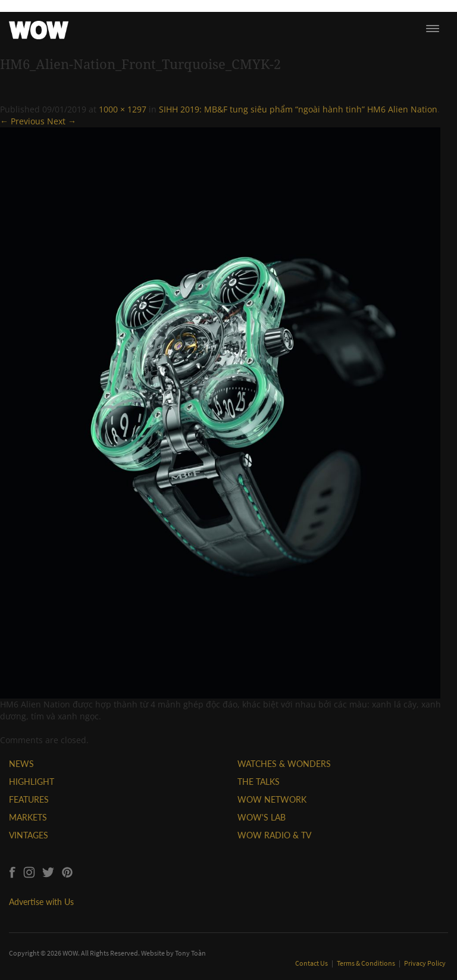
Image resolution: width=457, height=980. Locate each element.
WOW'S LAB (262, 817)
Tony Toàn (190, 953)
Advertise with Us (41, 902)
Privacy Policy (425, 963)
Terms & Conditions (367, 963)
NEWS (21, 764)
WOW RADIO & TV (274, 835)
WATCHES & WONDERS (284, 764)
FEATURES (29, 799)
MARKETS (28, 817)
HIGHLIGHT (32, 782)
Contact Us (312, 963)
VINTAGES (29, 835)
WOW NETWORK (272, 799)
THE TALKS (259, 782)
